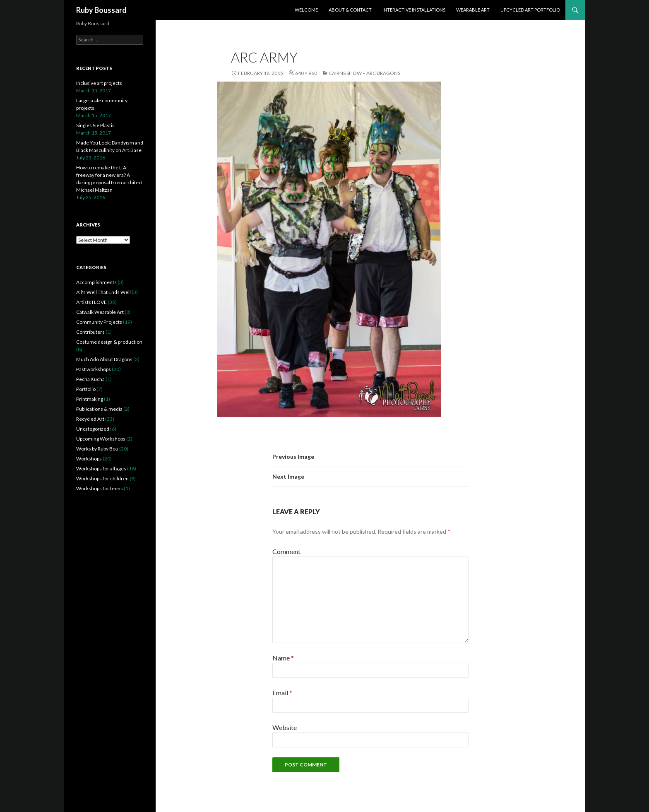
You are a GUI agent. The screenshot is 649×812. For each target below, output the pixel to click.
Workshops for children (102, 478)
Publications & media (99, 409)
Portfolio (86, 389)
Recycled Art (90, 419)
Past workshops (94, 369)
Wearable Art (473, 10)
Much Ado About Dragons (104, 359)
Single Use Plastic (95, 125)
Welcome (306, 10)
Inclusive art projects (99, 83)
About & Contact (350, 10)
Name (283, 658)
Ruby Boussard (101, 10)
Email (282, 693)
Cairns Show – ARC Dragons (364, 73)
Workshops (89, 459)
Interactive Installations (414, 10)
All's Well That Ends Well (103, 292)
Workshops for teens (100, 488)
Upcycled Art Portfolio (530, 10)
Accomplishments (96, 282)
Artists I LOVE (91, 302)
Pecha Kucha (90, 379)
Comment (286, 551)
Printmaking (90, 399)
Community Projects (99, 322)
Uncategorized (93, 429)
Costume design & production (109, 342)
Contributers (90, 332)
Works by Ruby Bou (97, 449)
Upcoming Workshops (101, 439)
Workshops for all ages (101, 469)
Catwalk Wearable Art (100, 312)
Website (285, 727)
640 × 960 (306, 73)
